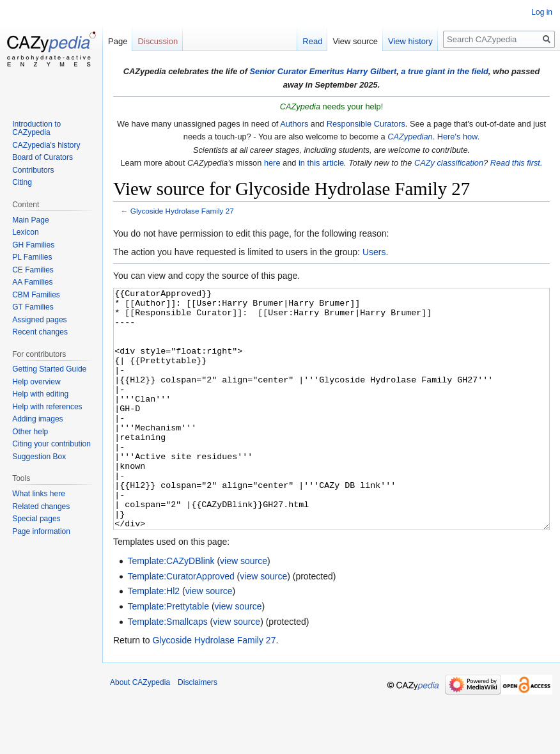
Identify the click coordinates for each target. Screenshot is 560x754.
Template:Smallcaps (167, 670)
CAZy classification (449, 163)
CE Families (33, 270)
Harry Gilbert (371, 71)
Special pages (36, 519)
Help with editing (40, 394)
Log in (542, 12)
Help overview (36, 382)
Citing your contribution (51, 444)
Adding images (37, 419)
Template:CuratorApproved (181, 624)
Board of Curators (43, 157)
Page (118, 41)
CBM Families (36, 295)
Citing (22, 182)
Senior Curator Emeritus (297, 71)
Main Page (30, 220)
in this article (321, 163)
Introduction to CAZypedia (36, 129)
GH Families (33, 245)
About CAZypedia (140, 730)
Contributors (33, 170)
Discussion (158, 41)
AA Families (32, 282)
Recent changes (40, 332)
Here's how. (458, 137)
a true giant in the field (445, 71)
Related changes (41, 507)
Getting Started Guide (49, 369)
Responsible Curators (366, 124)
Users (374, 252)
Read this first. (517, 163)
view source (244, 609)
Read (312, 41)
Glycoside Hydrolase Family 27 (182, 211)
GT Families (33, 307)
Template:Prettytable (168, 654)
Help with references (47, 407)
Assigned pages (39, 320)
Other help (30, 432)
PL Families (32, 257)
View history (410, 41)
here (272, 163)
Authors (294, 124)
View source (355, 41)
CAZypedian (410, 137)
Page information (41, 531)
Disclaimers (198, 730)
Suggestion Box (39, 457)
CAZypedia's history (46, 145)
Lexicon (25, 232)
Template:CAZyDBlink (171, 609)
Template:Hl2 (153, 639)
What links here (39, 494)
